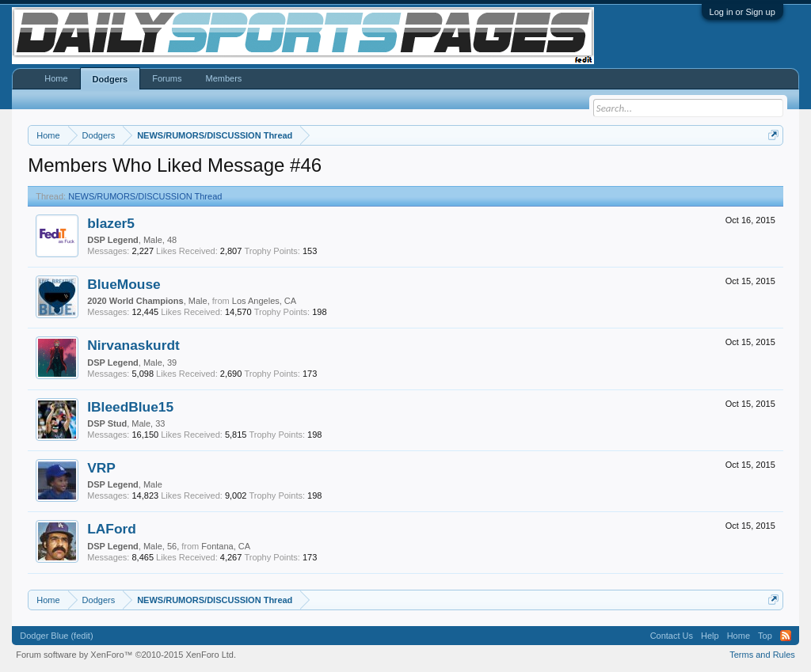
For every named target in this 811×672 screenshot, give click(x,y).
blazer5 (111, 223)
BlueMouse (124, 284)
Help (710, 636)
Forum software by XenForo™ (126, 655)
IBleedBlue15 (130, 407)
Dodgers (110, 79)
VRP (101, 468)
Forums (167, 78)
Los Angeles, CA (264, 301)
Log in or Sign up (742, 12)
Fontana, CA (226, 546)
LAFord (112, 529)
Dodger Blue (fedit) (56, 636)
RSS (786, 636)
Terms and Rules (762, 655)
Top (765, 636)
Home (56, 78)
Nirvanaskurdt (133, 345)
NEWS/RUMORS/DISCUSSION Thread (145, 196)
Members (223, 78)
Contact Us (672, 636)
